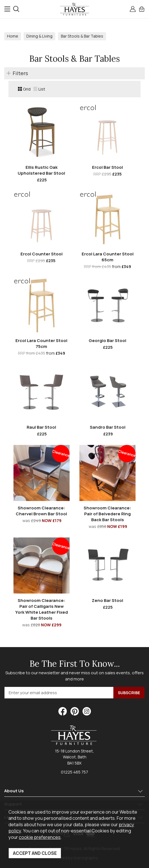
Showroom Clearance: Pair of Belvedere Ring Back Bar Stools (107, 514)
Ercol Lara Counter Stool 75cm (41, 343)
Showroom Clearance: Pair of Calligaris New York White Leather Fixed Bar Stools (42, 609)
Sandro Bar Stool (108, 427)
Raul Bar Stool (41, 427)
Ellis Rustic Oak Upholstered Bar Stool (41, 170)
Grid (24, 89)
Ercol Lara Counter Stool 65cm (108, 257)
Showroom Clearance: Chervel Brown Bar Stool (41, 511)
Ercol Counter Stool (42, 254)
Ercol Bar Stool (107, 167)
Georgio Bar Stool (107, 340)
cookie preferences (40, 837)
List (39, 89)
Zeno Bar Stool (107, 600)
